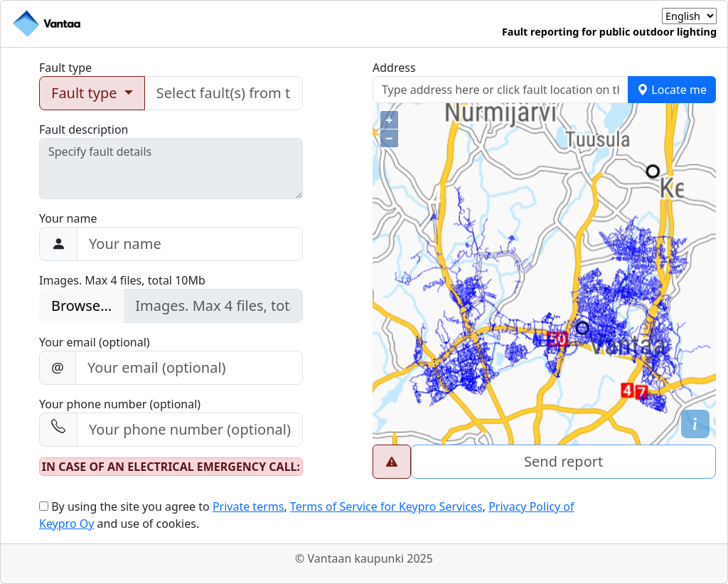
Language (635, 16)
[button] (695, 424)
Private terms (248, 506)
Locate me (672, 90)
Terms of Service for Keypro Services (386, 506)
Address (394, 68)
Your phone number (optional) (120, 404)
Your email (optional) (95, 342)
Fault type (65, 68)
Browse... (81, 306)
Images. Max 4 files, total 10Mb (122, 280)
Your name (68, 218)
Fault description (84, 129)
